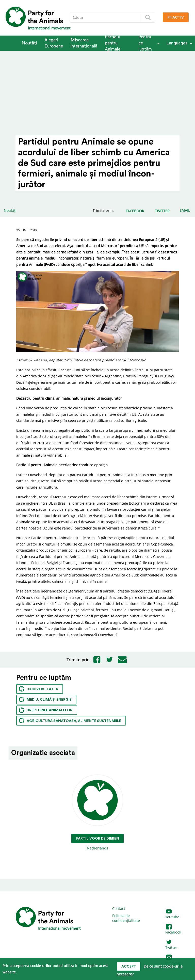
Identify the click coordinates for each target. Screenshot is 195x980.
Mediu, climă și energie (45, 700)
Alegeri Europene (54, 43)
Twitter (171, 945)
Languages (177, 43)
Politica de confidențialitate (126, 918)
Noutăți (29, 43)
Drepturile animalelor (46, 710)
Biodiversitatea (38, 689)
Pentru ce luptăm (145, 43)
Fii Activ (176, 18)
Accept (129, 967)
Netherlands (98, 813)
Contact (119, 909)
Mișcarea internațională (84, 43)
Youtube (172, 914)
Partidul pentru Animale (113, 43)
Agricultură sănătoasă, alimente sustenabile (70, 721)
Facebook (173, 930)
